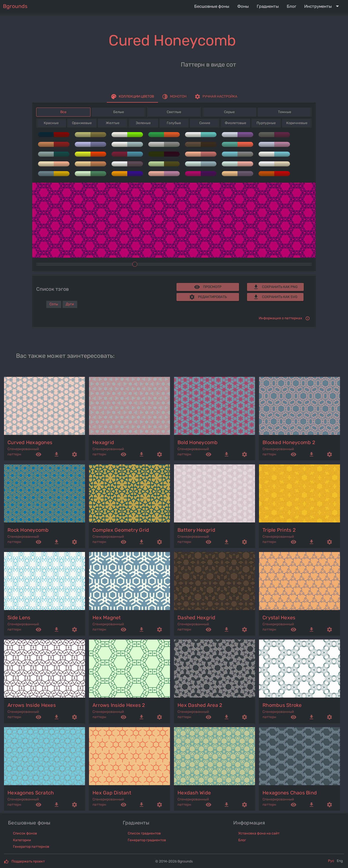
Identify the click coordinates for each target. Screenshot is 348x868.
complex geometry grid (121, 530)
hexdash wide (194, 793)
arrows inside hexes (32, 705)
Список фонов (25, 833)
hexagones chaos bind (290, 793)
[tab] (132, 97)
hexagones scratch (31, 793)
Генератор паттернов (31, 847)
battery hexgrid (196, 530)
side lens (19, 618)
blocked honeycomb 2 (289, 442)
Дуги (70, 304)
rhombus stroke (282, 705)
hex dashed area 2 (200, 705)
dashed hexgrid (196, 618)
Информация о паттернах (280, 318)
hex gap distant (112, 793)
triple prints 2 (279, 530)
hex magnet (107, 618)
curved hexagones (30, 442)
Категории (22, 840)
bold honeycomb (198, 442)
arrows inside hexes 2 (119, 705)
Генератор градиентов (147, 840)
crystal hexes (279, 618)
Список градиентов (144, 833)
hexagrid (103, 442)
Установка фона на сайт (259, 833)
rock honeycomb (28, 530)
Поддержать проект (28, 861)
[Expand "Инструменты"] (323, 6)
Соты (54, 304)
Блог (242, 840)
